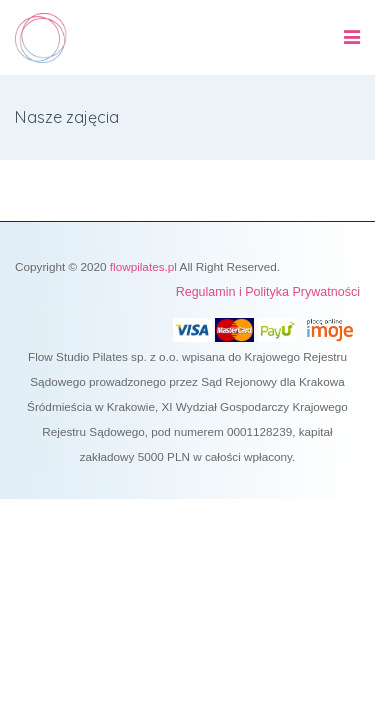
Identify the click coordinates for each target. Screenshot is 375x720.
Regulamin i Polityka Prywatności (268, 292)
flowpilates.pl (143, 266)
